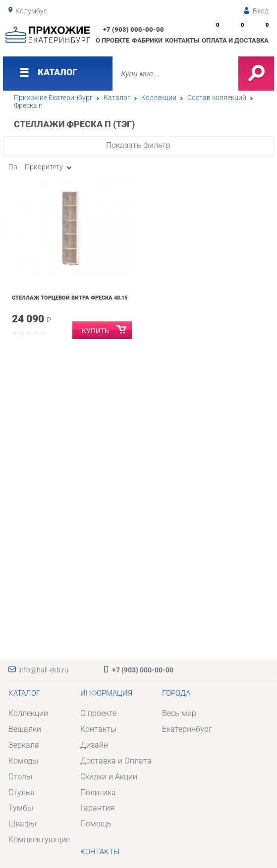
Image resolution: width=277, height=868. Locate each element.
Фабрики (147, 40)
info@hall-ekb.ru (43, 670)
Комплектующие (39, 840)
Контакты (182, 40)
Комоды (23, 761)
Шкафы (22, 824)
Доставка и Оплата (116, 761)
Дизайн (94, 745)
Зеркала (24, 745)
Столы (20, 777)
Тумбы (21, 808)
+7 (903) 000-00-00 (134, 29)
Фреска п (28, 105)
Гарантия (97, 808)
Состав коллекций (217, 98)
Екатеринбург (187, 729)
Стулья (22, 792)
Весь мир (179, 713)
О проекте (112, 40)
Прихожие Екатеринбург (53, 98)
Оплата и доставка (235, 40)
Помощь (96, 824)
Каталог (117, 98)
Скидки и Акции (109, 777)
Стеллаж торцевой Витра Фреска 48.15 (70, 298)
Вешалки (25, 729)
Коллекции (159, 98)
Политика (98, 792)
